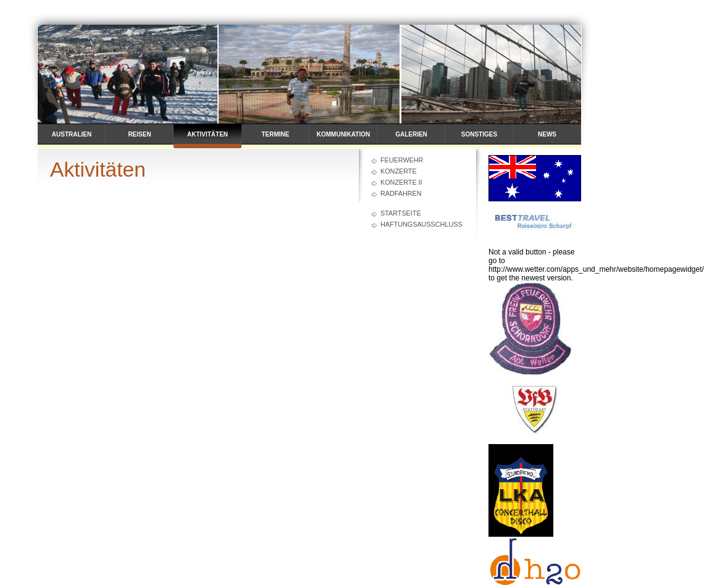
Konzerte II (401, 182)
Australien (72, 134)
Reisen (139, 134)
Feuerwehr (402, 160)
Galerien (411, 134)
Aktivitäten (207, 134)
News (547, 134)
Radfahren (401, 193)
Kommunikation (343, 134)
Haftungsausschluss (421, 224)
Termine (276, 134)
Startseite (401, 213)
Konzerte (399, 171)
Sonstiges (479, 134)
